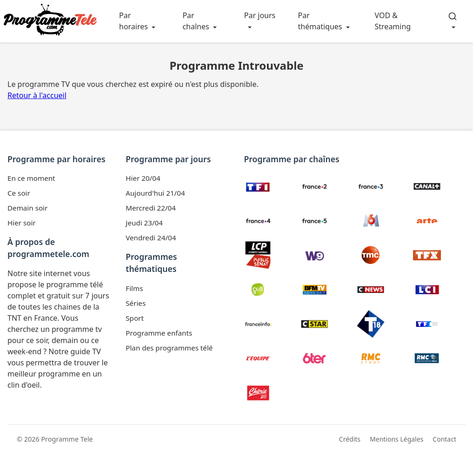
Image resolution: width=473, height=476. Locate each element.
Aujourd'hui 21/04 (155, 193)
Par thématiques (320, 21)
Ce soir (19, 193)
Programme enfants (159, 333)
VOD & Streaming (393, 21)
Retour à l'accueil (37, 95)
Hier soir (22, 223)
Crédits (350, 439)
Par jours (260, 15)
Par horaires (133, 21)
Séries (136, 303)
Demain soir (27, 208)
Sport (135, 318)
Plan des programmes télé (169, 348)
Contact (444, 439)
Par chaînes (196, 21)
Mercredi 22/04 (151, 208)
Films (134, 288)
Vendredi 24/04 (151, 238)
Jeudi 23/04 (144, 223)
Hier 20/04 (143, 178)
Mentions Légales (396, 439)
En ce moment (31, 178)
